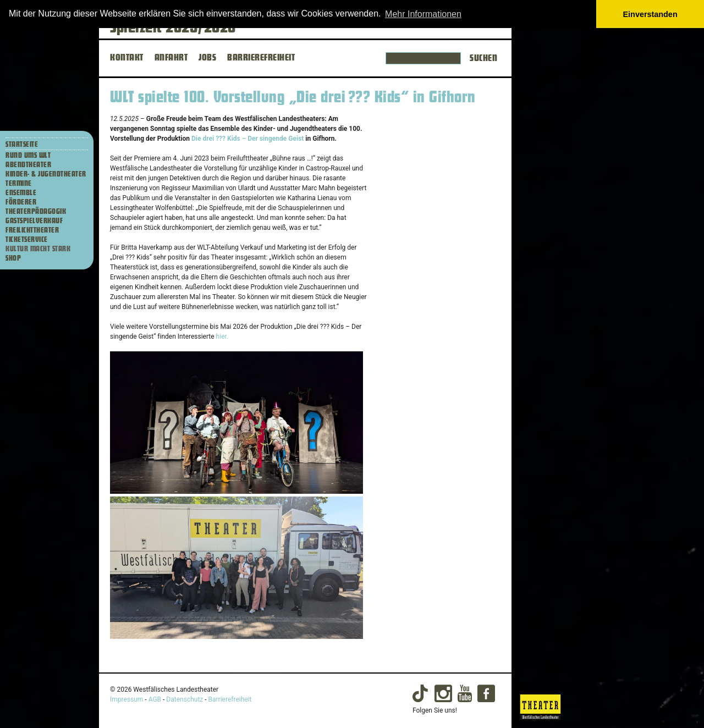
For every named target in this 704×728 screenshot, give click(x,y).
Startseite (22, 145)
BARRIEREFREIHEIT (261, 58)
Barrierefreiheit (230, 699)
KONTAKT (127, 58)
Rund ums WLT (28, 156)
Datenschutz (185, 699)
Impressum (127, 699)
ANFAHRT (171, 58)
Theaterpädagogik (36, 212)
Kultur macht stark (38, 249)
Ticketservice (27, 240)
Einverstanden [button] (650, 14)
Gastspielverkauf (34, 221)
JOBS (207, 58)
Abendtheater (28, 165)
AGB (155, 699)
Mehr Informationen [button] (423, 14)
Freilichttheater (32, 230)
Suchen (483, 58)
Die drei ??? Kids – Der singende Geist (248, 139)
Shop (13, 258)
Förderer (21, 202)
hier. (222, 337)
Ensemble (21, 193)
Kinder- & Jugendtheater (46, 174)
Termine (19, 184)
